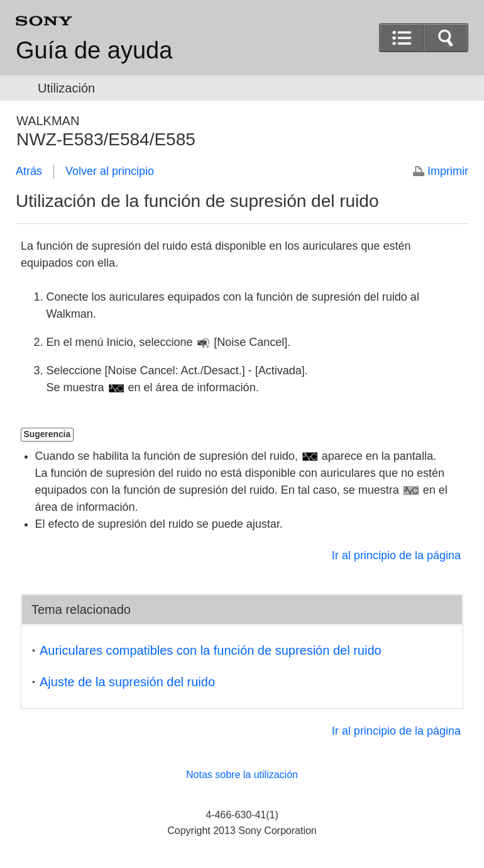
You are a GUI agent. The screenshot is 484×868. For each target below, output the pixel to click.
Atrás (29, 171)
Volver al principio (110, 171)
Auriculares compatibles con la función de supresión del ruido (211, 650)
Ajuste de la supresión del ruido (127, 682)
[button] (402, 38)
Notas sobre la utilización (242, 775)
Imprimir (448, 171)
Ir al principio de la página (396, 555)
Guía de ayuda (94, 50)
